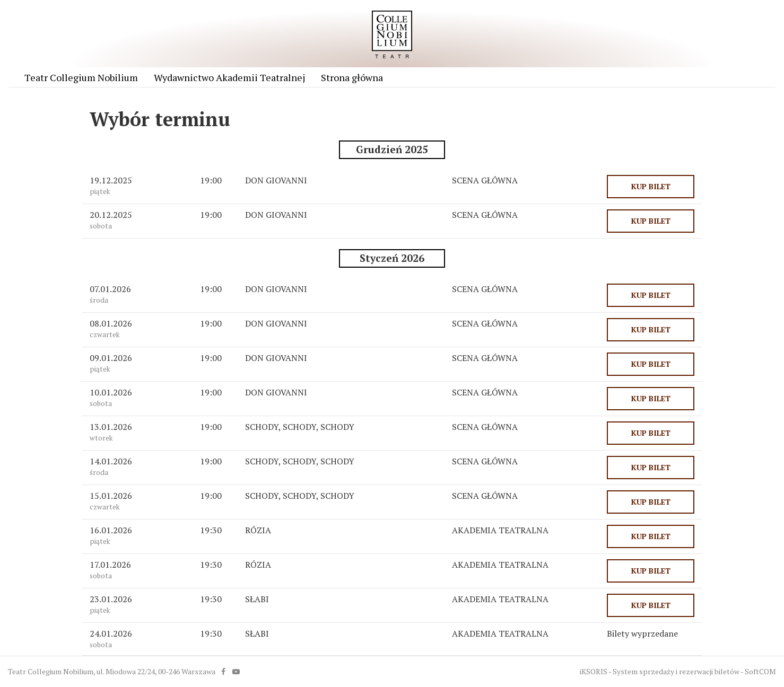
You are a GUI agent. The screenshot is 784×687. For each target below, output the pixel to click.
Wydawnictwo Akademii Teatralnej (229, 77)
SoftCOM (760, 671)
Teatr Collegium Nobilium (81, 77)
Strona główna (352, 77)
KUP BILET (651, 186)
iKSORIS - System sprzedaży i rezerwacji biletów (660, 671)
